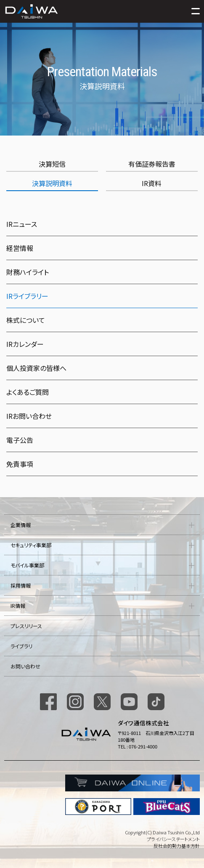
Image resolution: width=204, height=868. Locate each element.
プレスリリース (26, 626)
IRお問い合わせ (29, 416)
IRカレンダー (25, 344)
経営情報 (20, 248)
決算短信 (52, 164)
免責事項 (20, 464)
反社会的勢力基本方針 (177, 846)
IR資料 (152, 183)
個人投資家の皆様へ (36, 368)
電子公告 (20, 440)
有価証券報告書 (152, 164)
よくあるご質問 (28, 392)
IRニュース (22, 224)
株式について (26, 320)
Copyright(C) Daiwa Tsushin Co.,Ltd (162, 832)
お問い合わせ (25, 666)
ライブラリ (21, 646)
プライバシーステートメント (173, 839)
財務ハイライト (28, 272)
